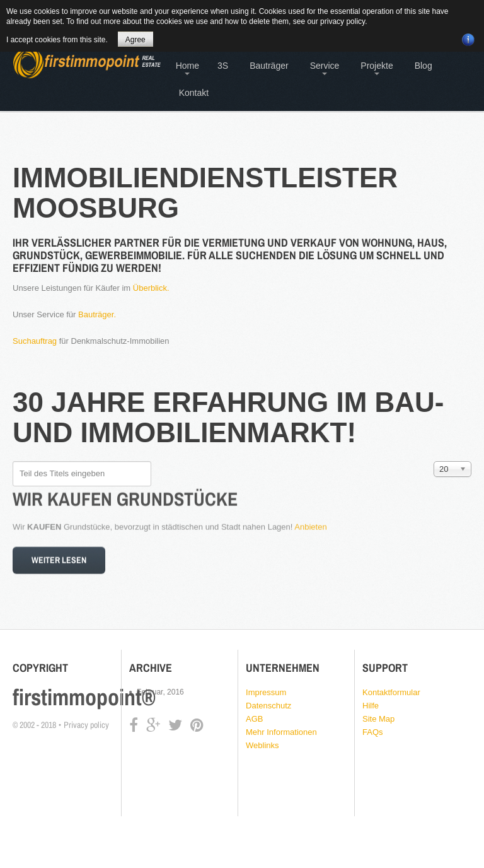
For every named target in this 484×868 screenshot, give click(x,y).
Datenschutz (268, 706)
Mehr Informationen (281, 732)
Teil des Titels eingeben (13, 461)
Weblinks (262, 745)
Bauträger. (97, 314)
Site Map (378, 719)
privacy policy (343, 21)
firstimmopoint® (84, 697)
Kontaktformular (391, 692)
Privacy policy (86, 725)
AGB (254, 719)
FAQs (373, 732)
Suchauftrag (35, 341)
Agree (135, 40)
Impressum (266, 692)
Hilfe (371, 706)
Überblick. (151, 288)
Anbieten (310, 523)
